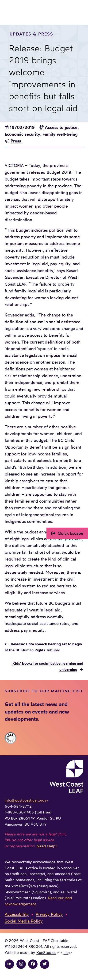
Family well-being (60, 134)
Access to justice (61, 127)
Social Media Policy (24, 921)
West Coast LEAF (40, 13)
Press (16, 141)
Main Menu (80, 13)
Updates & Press (31, 34)
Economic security (22, 134)
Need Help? (47, 846)
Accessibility (17, 914)
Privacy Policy (49, 914)
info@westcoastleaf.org (25, 800)
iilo (66, 952)
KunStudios (46, 952)
